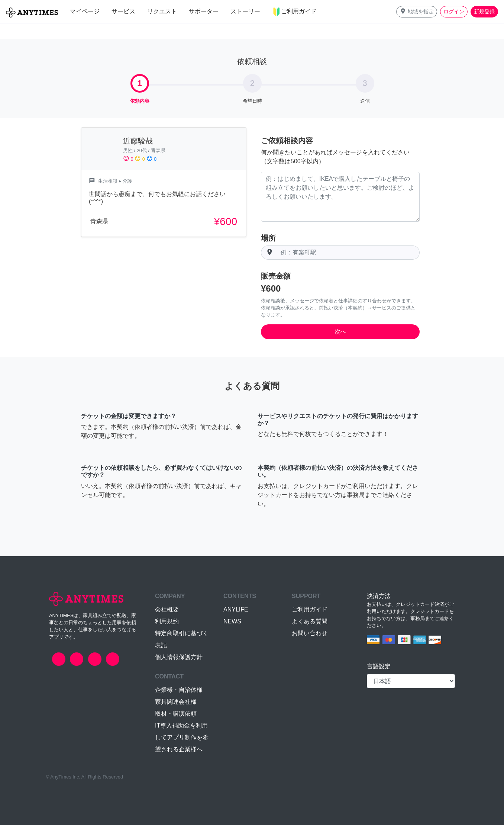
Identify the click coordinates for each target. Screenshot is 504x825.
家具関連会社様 (176, 702)
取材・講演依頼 (176, 714)
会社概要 (167, 609)
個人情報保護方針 (179, 657)
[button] (417, 12)
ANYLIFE (236, 609)
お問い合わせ (310, 633)
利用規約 (167, 621)
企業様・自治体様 (179, 690)
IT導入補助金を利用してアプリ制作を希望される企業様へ (182, 737)
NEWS (232, 621)
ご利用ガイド (310, 609)
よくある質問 (310, 621)
